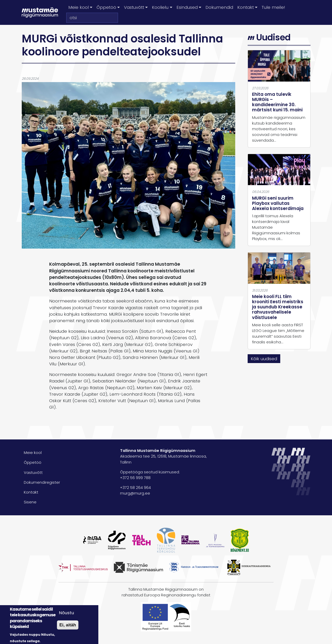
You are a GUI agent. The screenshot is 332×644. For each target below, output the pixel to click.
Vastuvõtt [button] (134, 7)
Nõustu (67, 613)
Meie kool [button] (79, 7)
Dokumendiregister (42, 482)
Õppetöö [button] (106, 7)
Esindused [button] (187, 7)
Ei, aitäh (68, 625)
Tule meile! (273, 7)
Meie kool (33, 453)
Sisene (30, 502)
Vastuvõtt (33, 473)
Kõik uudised (264, 359)
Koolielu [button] (160, 7)
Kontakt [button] (246, 7)
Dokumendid (219, 7)
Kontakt (31, 492)
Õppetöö (33, 462)
